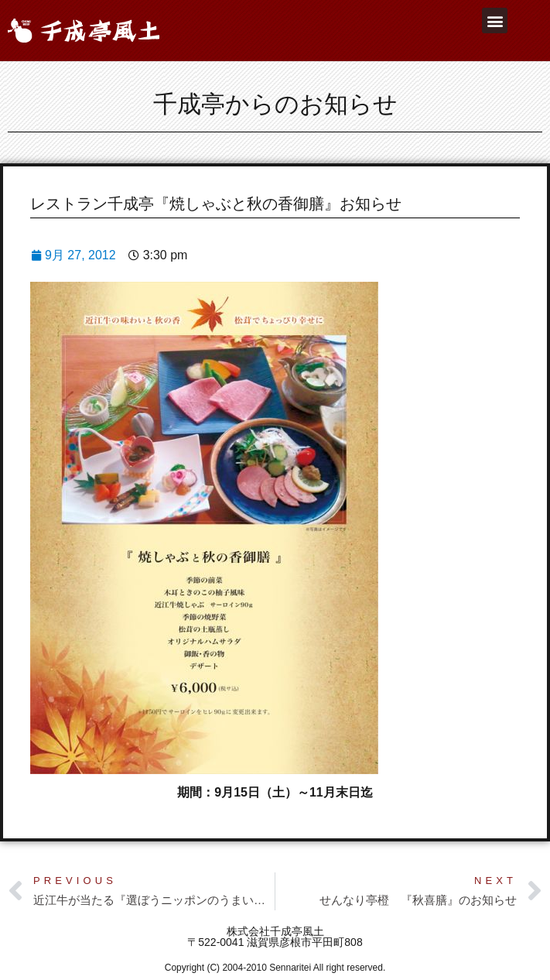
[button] (495, 21)
